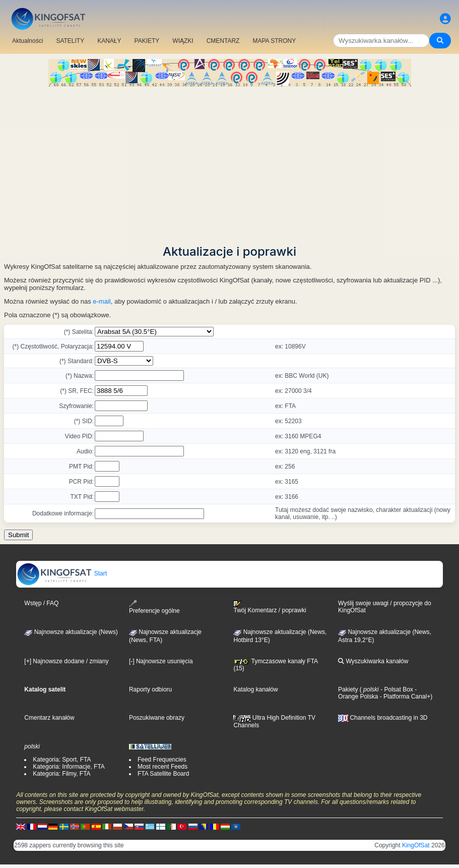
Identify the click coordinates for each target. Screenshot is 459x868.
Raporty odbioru (150, 689)
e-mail (102, 301)
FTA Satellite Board (163, 774)
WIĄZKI (183, 41)
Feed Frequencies (162, 760)
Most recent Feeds (162, 767)
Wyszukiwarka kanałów (373, 661)
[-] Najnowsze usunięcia (161, 661)
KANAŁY (109, 41)
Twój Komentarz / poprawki (270, 607)
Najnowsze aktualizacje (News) (71, 632)
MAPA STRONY (274, 41)
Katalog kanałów (255, 689)
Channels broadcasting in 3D (383, 718)
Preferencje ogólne (154, 607)
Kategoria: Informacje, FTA (69, 767)
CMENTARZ (223, 41)
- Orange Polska (377, 693)
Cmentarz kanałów (49, 718)
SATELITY (70, 41)
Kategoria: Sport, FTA (62, 760)
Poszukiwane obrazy (157, 718)
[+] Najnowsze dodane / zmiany (66, 661)
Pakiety (348, 689)
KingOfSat (416, 845)
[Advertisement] (229, 162)
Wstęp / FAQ (41, 603)
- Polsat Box (396, 689)
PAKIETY (147, 41)
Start (62, 573)
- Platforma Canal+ (404, 697)
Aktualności (27, 41)
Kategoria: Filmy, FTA (61, 774)
